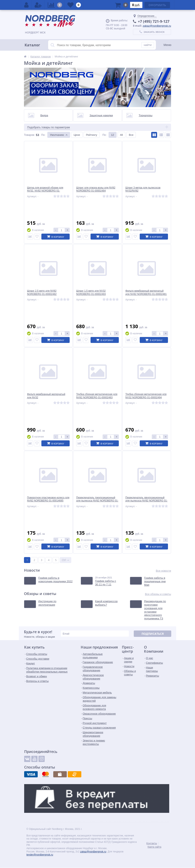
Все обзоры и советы (158, 594)
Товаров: (29, 135)
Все (131, 135)
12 (112, 135)
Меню (168, 45)
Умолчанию (57, 135)
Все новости (163, 571)
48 (121, 135)
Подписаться (153, 634)
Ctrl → (66, 560)
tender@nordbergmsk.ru (40, 855)
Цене (77, 135)
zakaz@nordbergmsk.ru (157, 26)
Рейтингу (92, 135)
